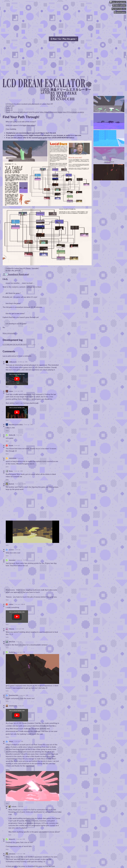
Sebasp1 (11, 741)
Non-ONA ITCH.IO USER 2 (16, 425)
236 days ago (21, 362)
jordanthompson (13, 706)
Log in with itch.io (9, 356)
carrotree (11, 550)
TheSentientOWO (14, 695)
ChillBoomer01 (13, 362)
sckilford (11, 604)
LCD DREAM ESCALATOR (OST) (15, 344)
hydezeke (14, 806)
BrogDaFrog (12, 652)
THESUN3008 (13, 458)
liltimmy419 (12, 839)
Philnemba (12, 629)
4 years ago (22, 695)
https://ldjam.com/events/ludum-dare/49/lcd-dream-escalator (62, 112)
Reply (7, 387)
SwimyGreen (12, 854)
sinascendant (12, 560)
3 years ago (17, 445)
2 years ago (17, 391)
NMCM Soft (12, 642)
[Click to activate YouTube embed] (17, 379)
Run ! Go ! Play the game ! (63, 39)
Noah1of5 (12, 484)
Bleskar (11, 471)
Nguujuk (11, 445)
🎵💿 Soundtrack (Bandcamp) (16, 274)
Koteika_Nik (12, 435)
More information (10, 333)
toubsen (11, 391)
